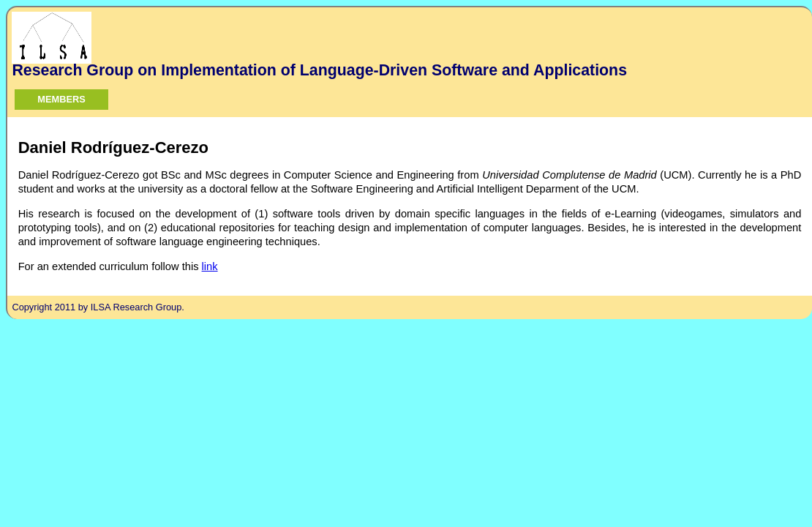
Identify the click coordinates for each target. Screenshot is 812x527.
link (210, 266)
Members (61, 99)
